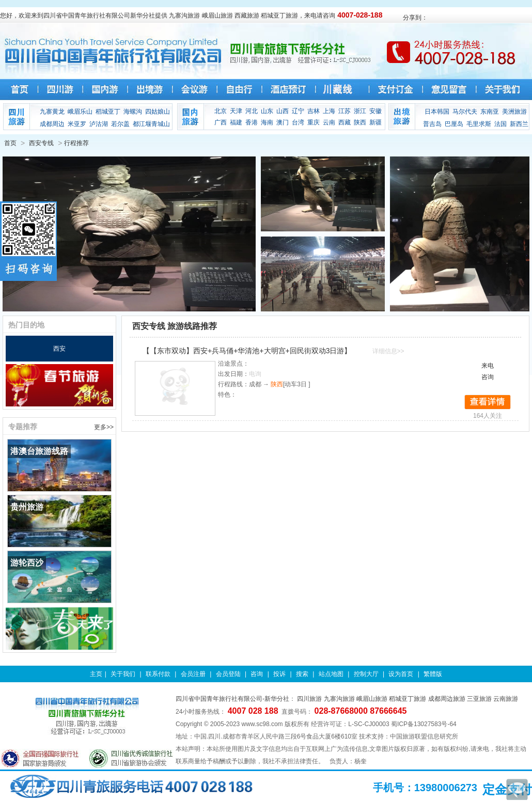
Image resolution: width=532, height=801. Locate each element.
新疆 (375, 122)
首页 (10, 143)
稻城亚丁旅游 (408, 699)
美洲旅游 (514, 112)
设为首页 (401, 674)
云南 (329, 122)
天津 (236, 111)
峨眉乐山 (80, 112)
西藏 (345, 122)
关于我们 (123, 674)
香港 (252, 122)
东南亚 (490, 112)
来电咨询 (488, 371)
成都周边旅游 (447, 699)
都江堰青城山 (151, 124)
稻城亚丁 (108, 112)
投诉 (279, 674)
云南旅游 (506, 699)
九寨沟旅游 (339, 699)
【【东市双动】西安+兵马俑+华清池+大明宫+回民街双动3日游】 (247, 351)
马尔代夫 (465, 112)
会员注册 (193, 674)
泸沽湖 (99, 124)
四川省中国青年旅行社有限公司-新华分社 (232, 699)
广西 (221, 122)
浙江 (360, 111)
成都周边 (52, 124)
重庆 (314, 122)
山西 (283, 111)
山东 (267, 111)
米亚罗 (77, 124)
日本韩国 (437, 112)
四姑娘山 (158, 112)
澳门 (283, 122)
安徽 (375, 111)
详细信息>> (388, 351)
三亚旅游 (479, 699)
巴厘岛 (454, 124)
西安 (59, 349)
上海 (329, 111)
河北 (252, 111)
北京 (221, 111)
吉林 (314, 111)
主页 (96, 674)
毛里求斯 (479, 124)
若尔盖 (120, 124)
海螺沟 (133, 112)
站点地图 (331, 674)
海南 (267, 122)
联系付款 (158, 674)
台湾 (298, 122)
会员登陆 (228, 674)
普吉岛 (432, 124)
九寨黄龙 (52, 112)
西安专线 (41, 143)
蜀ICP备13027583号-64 (424, 724)
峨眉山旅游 (372, 699)
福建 (236, 122)
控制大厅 (366, 674)
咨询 (257, 674)
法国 (500, 124)
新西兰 (519, 124)
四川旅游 (309, 699)
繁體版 (433, 674)
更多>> (104, 427)
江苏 (345, 111)
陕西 (360, 122)
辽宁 (298, 111)
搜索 (302, 674)
